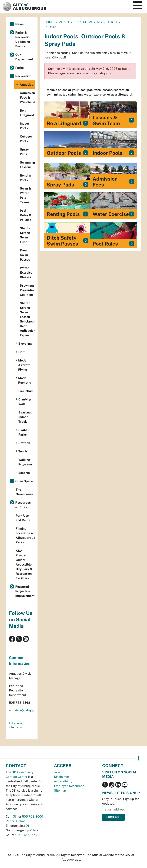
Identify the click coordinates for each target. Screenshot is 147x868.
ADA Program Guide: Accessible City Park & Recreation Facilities (24, 564)
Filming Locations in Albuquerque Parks (25, 535)
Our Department (24, 57)
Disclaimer (62, 777)
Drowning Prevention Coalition (27, 290)
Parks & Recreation (75, 22)
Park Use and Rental (24, 518)
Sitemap (60, 791)
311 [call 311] (15, 817)
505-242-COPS (26, 835)
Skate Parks (23, 432)
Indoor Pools (25, 126)
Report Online (16, 821)
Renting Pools (26, 178)
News (19, 24)
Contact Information (20, 661)
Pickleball (26, 391)
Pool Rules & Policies (26, 215)
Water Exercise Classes (26, 273)
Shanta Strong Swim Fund (25, 235)
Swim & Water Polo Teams (26, 195)
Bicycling (25, 344)
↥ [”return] (139, 758)
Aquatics (26, 85)
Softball (24, 443)
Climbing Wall (25, 402)
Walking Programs (25, 462)
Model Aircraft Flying (24, 365)
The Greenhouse (24, 492)
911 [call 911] (28, 826)
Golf (21, 352)
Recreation (107, 22)
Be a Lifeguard (27, 113)
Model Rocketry (25, 380)
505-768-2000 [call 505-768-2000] (33, 817)
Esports (24, 473)
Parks (19, 68)
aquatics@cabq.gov (23, 710)
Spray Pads (24, 152)
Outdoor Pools (26, 139)
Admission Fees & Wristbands (27, 98)
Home (49, 22)
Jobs (57, 772)
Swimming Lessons (27, 165)
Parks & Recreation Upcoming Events (23, 39)
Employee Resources (69, 786)
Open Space (24, 481)
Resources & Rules (23, 505)
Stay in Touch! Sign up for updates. (120, 801)
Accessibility (63, 781)
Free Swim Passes (25, 255)
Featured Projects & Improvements (25, 591)
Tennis (23, 451)
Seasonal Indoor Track (25, 417)
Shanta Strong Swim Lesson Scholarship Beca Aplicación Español (27, 319)
